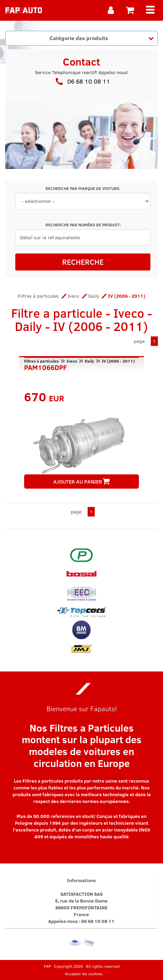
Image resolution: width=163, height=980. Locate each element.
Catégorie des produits (102, 38)
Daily (94, 296)
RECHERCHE (83, 262)
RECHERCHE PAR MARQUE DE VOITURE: (83, 188)
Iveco (73, 296)
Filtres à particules (38, 296)
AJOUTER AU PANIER (81, 482)
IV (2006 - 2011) (118, 361)
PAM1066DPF (46, 367)
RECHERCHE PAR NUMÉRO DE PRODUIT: (83, 225)
